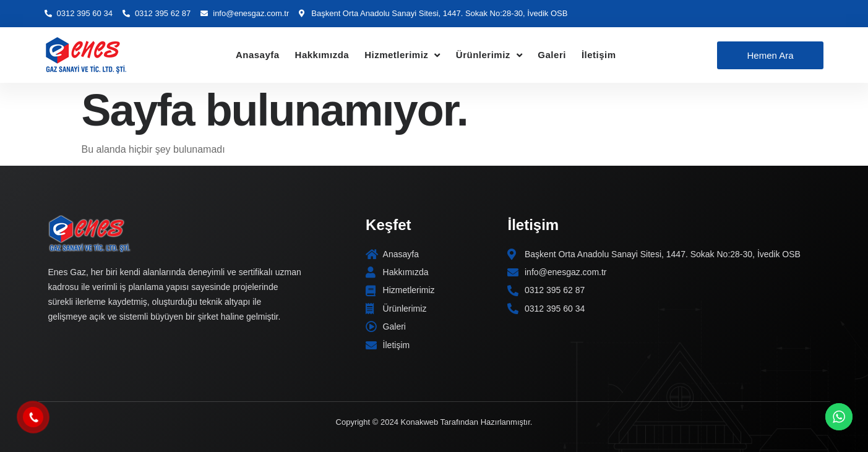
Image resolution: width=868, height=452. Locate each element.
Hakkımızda (322, 55)
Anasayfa (258, 55)
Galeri (552, 55)
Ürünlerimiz (489, 55)
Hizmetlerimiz (402, 55)
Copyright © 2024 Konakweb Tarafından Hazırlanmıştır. (434, 422)
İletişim (599, 55)
